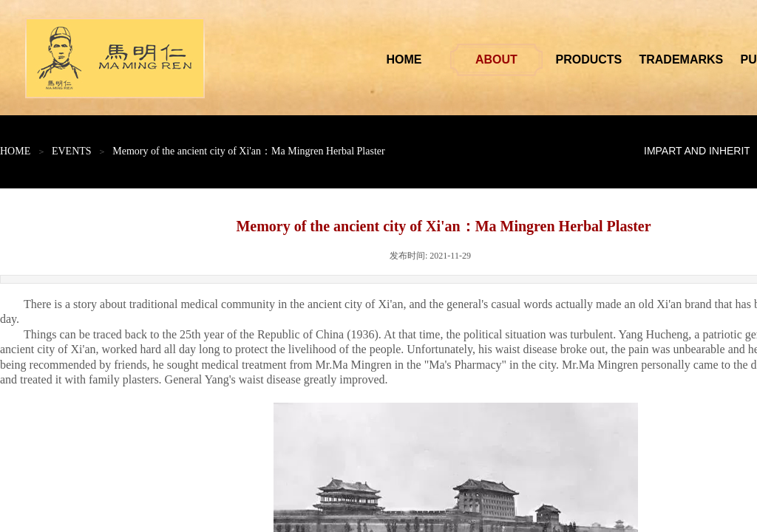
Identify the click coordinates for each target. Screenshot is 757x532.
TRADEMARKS (711, 59)
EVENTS (72, 151)
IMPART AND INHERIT (697, 151)
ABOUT (527, 59)
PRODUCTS (619, 59)
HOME (434, 59)
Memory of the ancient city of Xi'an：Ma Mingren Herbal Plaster (248, 151)
